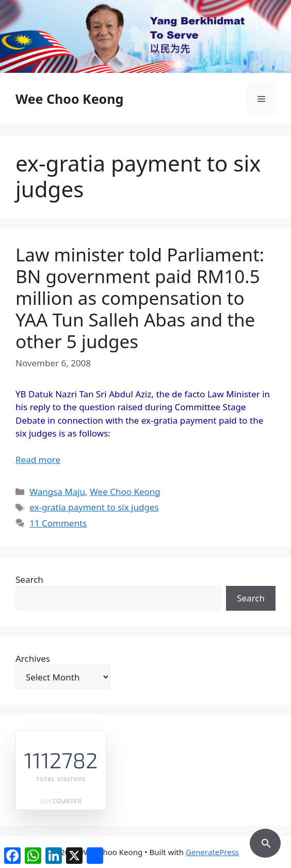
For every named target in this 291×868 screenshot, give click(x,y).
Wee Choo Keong (69, 99)
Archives (33, 658)
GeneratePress (212, 852)
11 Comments (58, 523)
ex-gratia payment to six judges (94, 507)
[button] (265, 842)
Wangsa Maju (57, 492)
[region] (145, 36)
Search (29, 579)
